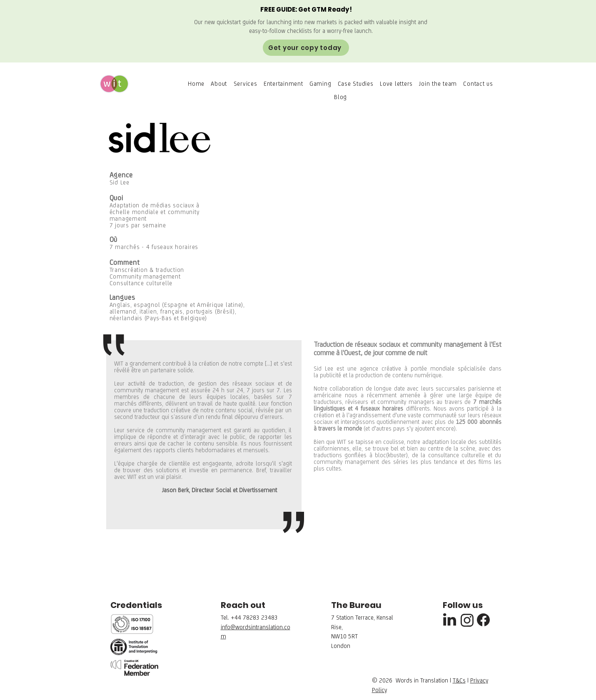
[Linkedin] (450, 619)
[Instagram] (467, 620)
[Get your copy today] (306, 48)
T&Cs (459, 680)
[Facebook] (483, 620)
